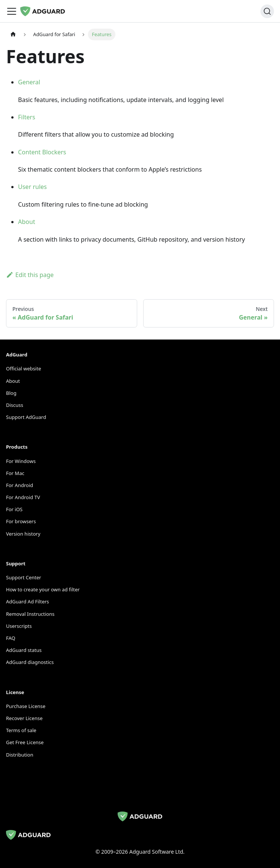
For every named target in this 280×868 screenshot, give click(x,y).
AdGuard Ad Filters (27, 602)
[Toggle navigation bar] (12, 11)
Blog (11, 393)
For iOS (14, 509)
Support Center (23, 577)
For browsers (21, 521)
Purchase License (26, 706)
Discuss (15, 405)
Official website (23, 369)
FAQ (11, 638)
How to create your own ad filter (43, 589)
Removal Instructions (30, 614)
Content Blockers (42, 152)
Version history (23, 534)
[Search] (267, 11)
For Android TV (23, 497)
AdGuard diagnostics (30, 662)
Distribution (20, 755)
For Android (20, 485)
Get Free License (25, 742)
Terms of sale (21, 730)
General (29, 82)
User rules (32, 187)
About (26, 222)
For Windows (21, 461)
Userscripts (19, 626)
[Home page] (13, 34)
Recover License (24, 718)
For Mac (15, 473)
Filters (27, 117)
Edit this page (30, 275)
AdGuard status (24, 650)
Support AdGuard (26, 417)
